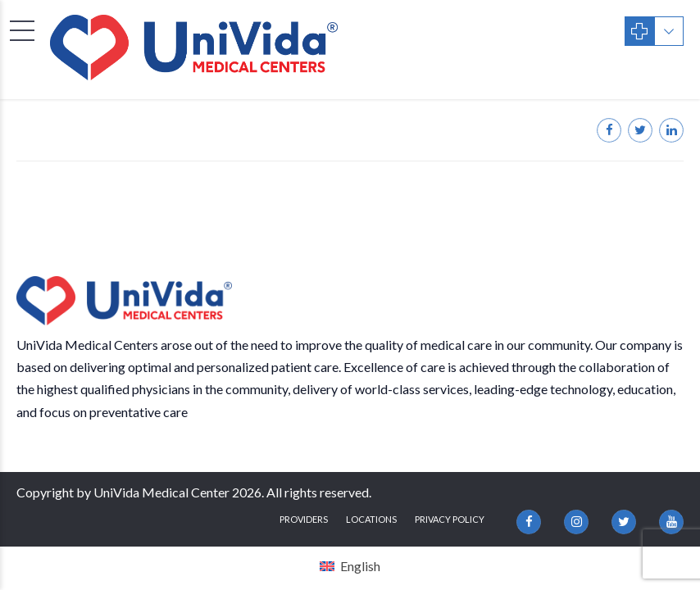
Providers (304, 519)
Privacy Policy (450, 519)
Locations (371, 519)
